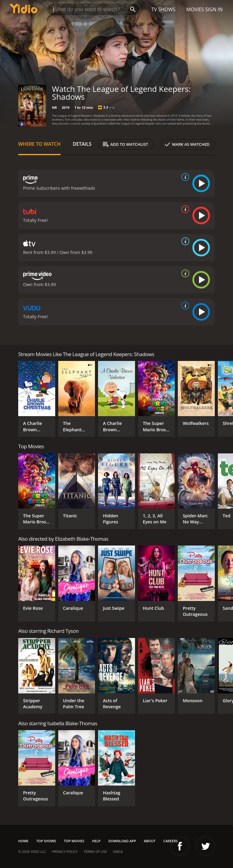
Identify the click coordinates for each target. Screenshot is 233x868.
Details (82, 144)
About (150, 841)
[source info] (184, 177)
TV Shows (163, 9)
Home (23, 841)
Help (96, 841)
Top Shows (46, 841)
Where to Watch (39, 144)
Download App (122, 841)
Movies (195, 9)
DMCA (118, 851)
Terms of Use (95, 851)
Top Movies (74, 841)
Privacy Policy (65, 851)
